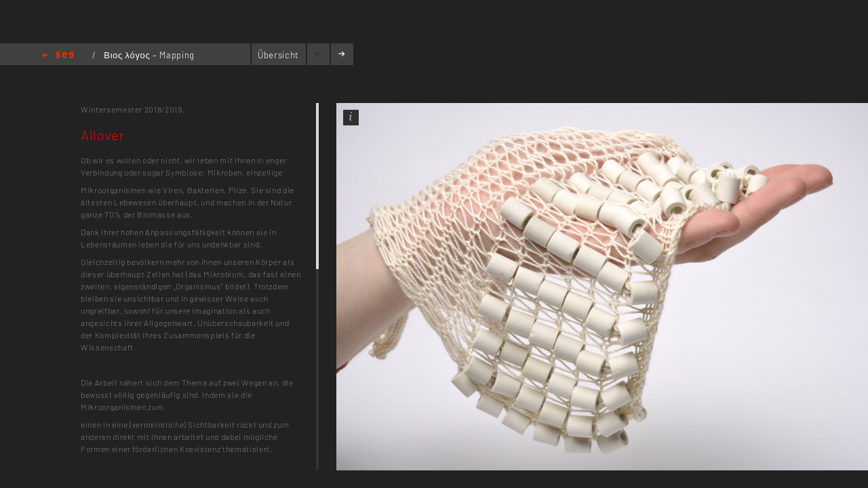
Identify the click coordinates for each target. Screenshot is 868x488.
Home (58, 56)
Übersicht (278, 55)
